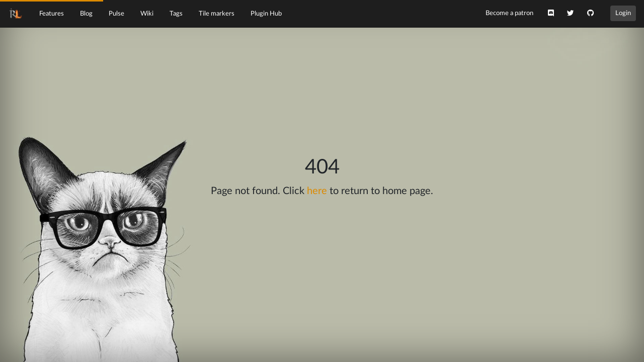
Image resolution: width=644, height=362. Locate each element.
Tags (176, 14)
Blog (86, 14)
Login (623, 13)
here (317, 191)
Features (52, 14)
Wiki (147, 14)
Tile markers (217, 14)
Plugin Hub (266, 14)
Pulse (116, 14)
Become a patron (509, 13)
